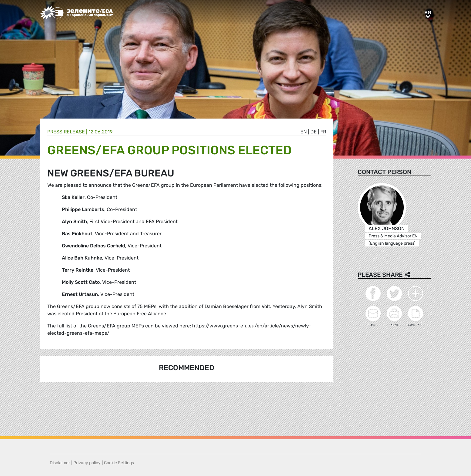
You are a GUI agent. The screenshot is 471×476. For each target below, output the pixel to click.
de (314, 132)
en (304, 132)
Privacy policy (87, 463)
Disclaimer (60, 463)
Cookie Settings (119, 463)
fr (323, 132)
